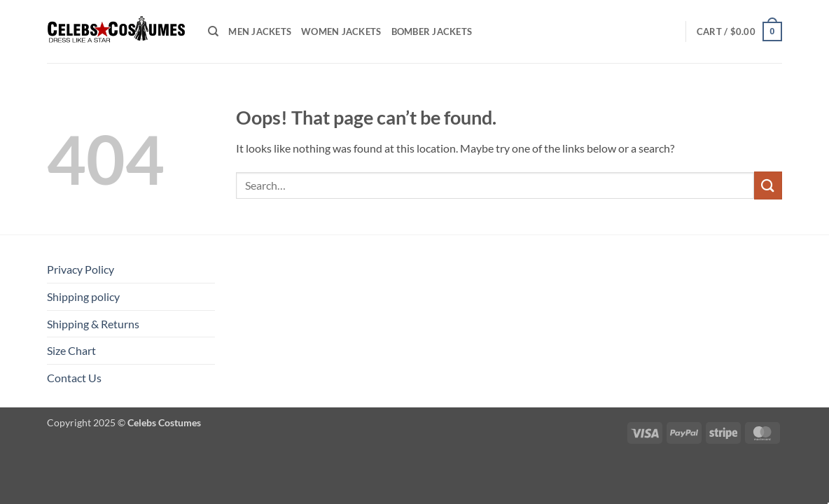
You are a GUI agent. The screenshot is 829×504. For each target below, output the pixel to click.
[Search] (213, 31)
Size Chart (71, 350)
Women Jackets (341, 31)
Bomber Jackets (432, 31)
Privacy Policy (81, 269)
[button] (739, 31)
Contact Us (74, 378)
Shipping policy (83, 296)
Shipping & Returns (93, 324)
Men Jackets (260, 31)
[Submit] (768, 185)
